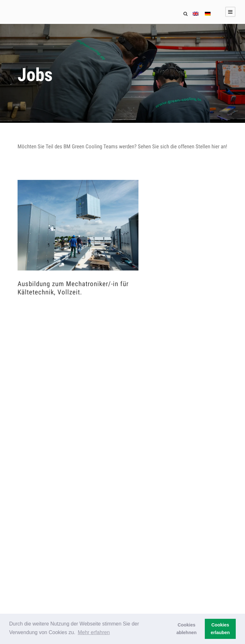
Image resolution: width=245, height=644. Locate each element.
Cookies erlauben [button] (220, 629)
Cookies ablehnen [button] (186, 629)
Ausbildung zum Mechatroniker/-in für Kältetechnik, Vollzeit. (73, 288)
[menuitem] (196, 15)
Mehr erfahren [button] (94, 632)
